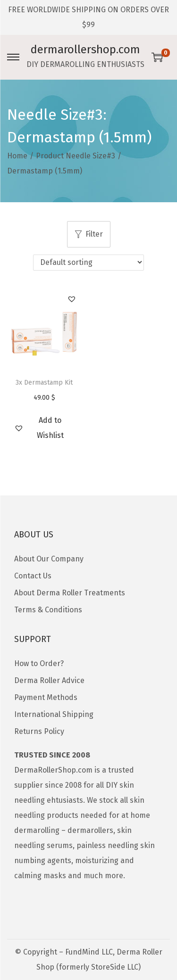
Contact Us (33, 576)
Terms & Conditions (48, 610)
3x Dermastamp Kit (44, 383)
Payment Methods (46, 697)
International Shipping (54, 714)
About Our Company (49, 559)
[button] (72, 299)
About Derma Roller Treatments (70, 593)
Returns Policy (39, 731)
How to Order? (39, 663)
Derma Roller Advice (49, 680)
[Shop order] (88, 262)
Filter (89, 234)
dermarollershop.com (85, 49)
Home (17, 156)
